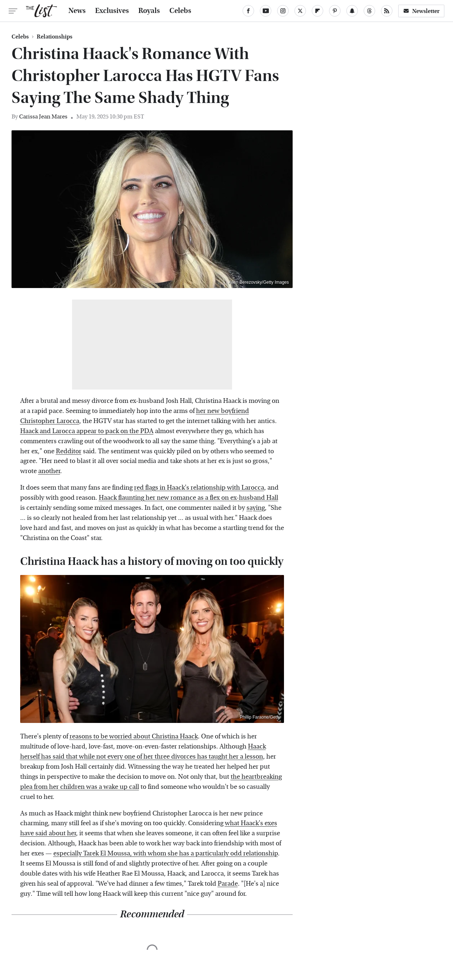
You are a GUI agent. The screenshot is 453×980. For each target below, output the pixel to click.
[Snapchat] (352, 11)
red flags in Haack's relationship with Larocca (199, 488)
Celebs (180, 11)
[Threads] (369, 11)
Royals (149, 11)
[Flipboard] (317, 11)
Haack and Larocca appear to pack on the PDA (87, 431)
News (77, 11)
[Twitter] (300, 11)
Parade (228, 884)
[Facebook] (248, 11)
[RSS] (387, 11)
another (49, 471)
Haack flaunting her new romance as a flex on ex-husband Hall (188, 498)
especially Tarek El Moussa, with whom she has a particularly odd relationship (166, 853)
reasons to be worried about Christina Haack (134, 736)
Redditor (69, 451)
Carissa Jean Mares (43, 116)
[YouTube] (266, 11)
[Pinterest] (335, 11)
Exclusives (112, 11)
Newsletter (421, 11)
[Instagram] (283, 11)
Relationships (55, 37)
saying (256, 508)
